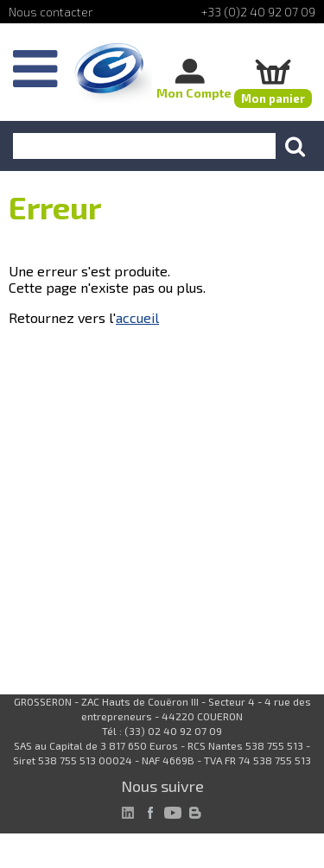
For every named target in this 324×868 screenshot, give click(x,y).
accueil (137, 317)
